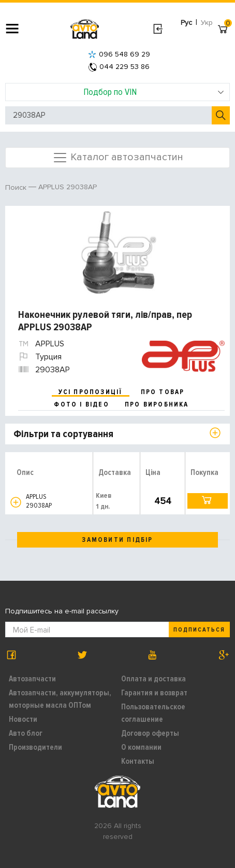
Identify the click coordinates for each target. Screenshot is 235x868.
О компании (141, 747)
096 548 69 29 (119, 54)
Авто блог (26, 733)
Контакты (138, 761)
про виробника (157, 404)
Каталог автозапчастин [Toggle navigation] (118, 158)
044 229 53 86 (119, 67)
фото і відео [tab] (82, 404)
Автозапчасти (32, 679)
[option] (119, 253)
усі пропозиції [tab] (91, 392)
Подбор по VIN (154, 92)
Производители (35, 747)
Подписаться (199, 630)
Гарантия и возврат (154, 693)
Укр (207, 23)
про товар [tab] (163, 392)
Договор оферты (150, 733)
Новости (23, 719)
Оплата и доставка (153, 679)
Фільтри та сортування (63, 434)
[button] (16, 502)
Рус (186, 23)
